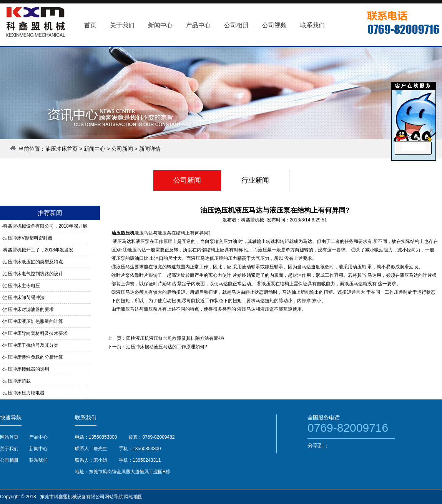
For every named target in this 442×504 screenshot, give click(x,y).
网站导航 (114, 497)
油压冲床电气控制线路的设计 (33, 274)
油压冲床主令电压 (22, 286)
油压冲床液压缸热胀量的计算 (33, 321)
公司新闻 (122, 149)
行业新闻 (255, 180)
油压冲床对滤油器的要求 (28, 309)
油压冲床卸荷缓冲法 (24, 298)
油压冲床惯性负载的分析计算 (33, 357)
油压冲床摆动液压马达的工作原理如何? (167, 347)
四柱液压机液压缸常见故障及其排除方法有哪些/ (175, 338)
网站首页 (9, 437)
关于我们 (9, 449)
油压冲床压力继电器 (24, 393)
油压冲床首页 (61, 149)
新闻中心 (95, 149)
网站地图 (133, 497)
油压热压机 (123, 233)
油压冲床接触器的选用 (26, 369)
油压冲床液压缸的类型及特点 (33, 262)
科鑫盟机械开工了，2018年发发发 (38, 250)
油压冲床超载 (17, 381)
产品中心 (38, 437)
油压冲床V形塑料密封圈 (28, 238)
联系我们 (38, 460)
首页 (90, 25)
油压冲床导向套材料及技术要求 (35, 333)
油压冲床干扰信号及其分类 (31, 345)
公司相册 (9, 460)
